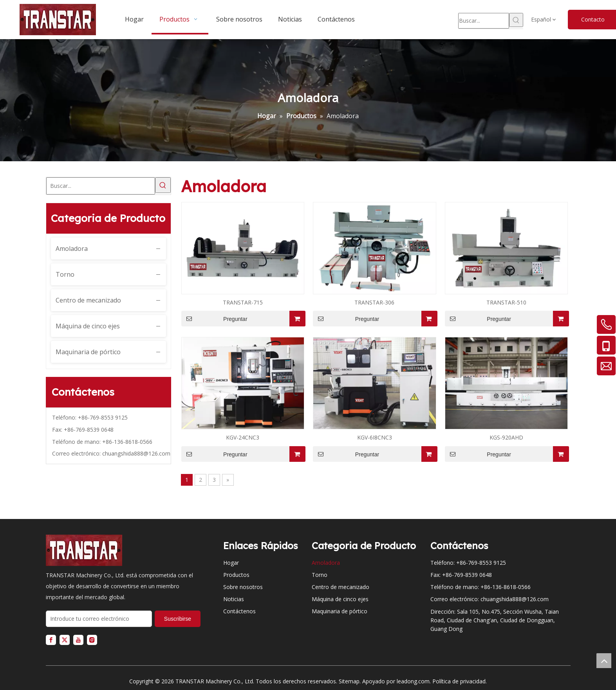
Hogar (231, 563)
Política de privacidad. (460, 681)
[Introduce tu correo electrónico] (99, 619)
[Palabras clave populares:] (516, 20)
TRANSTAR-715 (243, 302)
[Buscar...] (484, 21)
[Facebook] (51, 640)
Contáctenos (239, 611)
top (604, 661)
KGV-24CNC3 (243, 437)
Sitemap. (350, 681)
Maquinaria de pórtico (88, 352)
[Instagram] (92, 640)
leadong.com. (414, 681)
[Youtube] (78, 640)
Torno (65, 274)
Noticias (234, 599)
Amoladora (72, 249)
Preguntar (214, 319)
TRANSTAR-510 (506, 302)
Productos (236, 575)
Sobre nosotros (243, 587)
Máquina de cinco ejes (88, 326)
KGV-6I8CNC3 (375, 437)
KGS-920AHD (506, 437)
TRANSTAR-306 (374, 302)
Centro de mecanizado (88, 300)
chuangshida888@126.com (136, 453)
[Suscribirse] (178, 619)
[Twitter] (65, 640)
